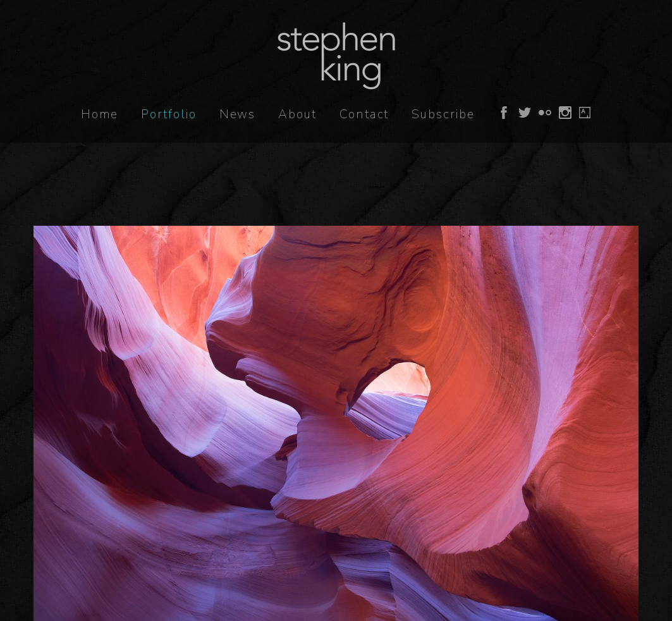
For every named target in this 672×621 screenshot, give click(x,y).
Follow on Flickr (545, 113)
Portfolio (168, 114)
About (297, 114)
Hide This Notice (525, 574)
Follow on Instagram (565, 113)
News (238, 114)
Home (100, 114)
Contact (364, 114)
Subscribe (443, 114)
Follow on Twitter (525, 113)
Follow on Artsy (585, 113)
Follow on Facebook (504, 113)
